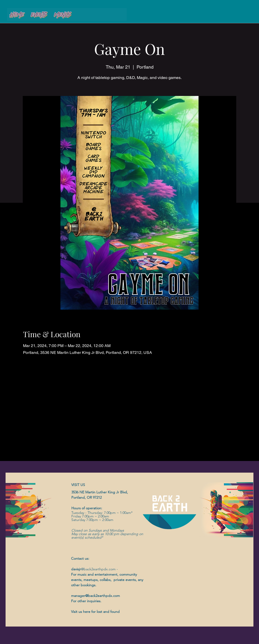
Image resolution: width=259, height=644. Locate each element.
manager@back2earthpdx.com (95, 596)
